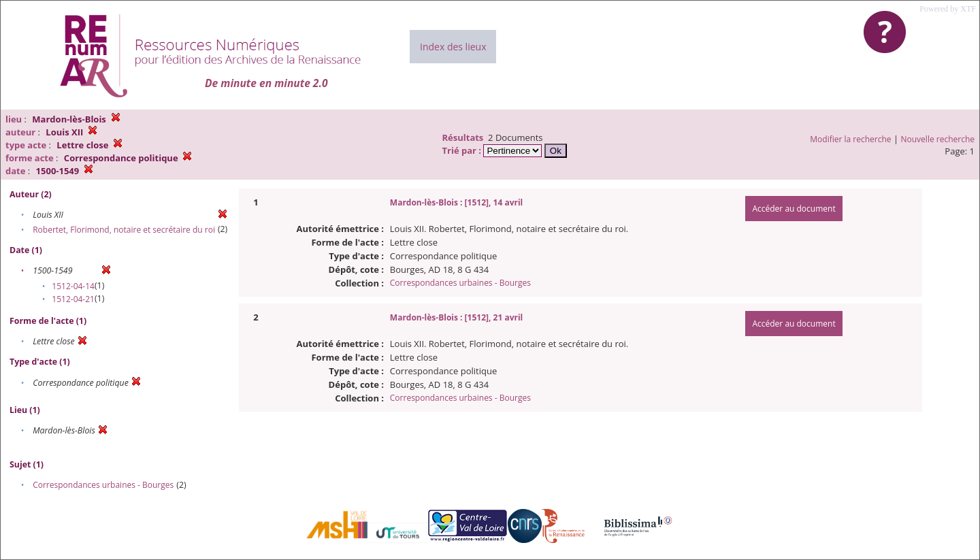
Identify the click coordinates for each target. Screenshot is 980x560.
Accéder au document (794, 209)
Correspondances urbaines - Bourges (103, 485)
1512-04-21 (73, 299)
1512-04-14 (73, 286)
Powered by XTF (948, 9)
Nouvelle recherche (938, 139)
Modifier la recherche (850, 139)
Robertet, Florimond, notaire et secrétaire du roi (124, 230)
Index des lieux (453, 47)
